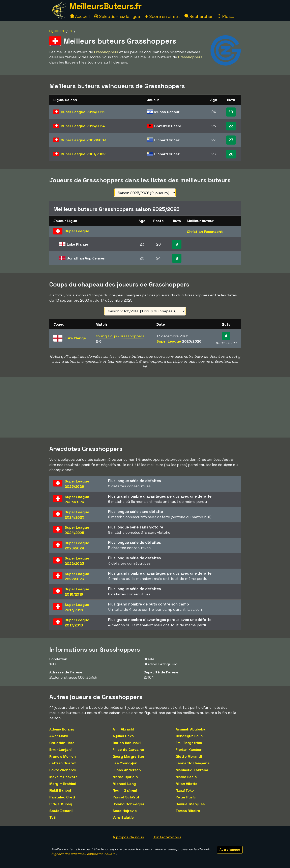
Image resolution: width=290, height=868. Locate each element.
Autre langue (230, 850)
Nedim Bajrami (125, 790)
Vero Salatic (123, 817)
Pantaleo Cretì (62, 797)
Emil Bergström (189, 743)
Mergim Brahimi (63, 784)
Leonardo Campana (193, 763)
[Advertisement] (145, 407)
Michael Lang (124, 784)
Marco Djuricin (125, 777)
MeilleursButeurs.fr (105, 6)
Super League (83, 112)
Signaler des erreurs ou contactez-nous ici (84, 854)
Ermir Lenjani (61, 750)
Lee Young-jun (125, 763)
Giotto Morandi (189, 756)
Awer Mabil (59, 736)
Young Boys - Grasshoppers (120, 336)
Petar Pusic (186, 797)
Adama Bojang (62, 729)
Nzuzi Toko (185, 790)
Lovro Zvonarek (63, 770)
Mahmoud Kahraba (192, 770)
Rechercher (199, 16)
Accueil (80, 16)
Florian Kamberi (189, 750)
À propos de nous (128, 837)
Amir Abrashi (123, 729)
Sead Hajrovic (125, 811)
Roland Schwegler (128, 804)
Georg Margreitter (128, 756)
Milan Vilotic (186, 784)
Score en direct (162, 16)
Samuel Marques (190, 804)
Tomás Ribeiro (188, 811)
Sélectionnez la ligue (117, 16)
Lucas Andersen (127, 770)
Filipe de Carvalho (128, 750)
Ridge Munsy (61, 804)
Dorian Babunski (127, 743)
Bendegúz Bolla (189, 736)
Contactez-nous (167, 837)
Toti (53, 817)
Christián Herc (62, 743)
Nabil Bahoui (60, 790)
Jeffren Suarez (63, 763)
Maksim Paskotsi (64, 777)
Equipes (57, 31)
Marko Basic (186, 777)
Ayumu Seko (123, 736)
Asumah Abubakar (191, 729)
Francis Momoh (63, 756)
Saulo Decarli (61, 811)
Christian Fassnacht (205, 232)
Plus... (225, 16)
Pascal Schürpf (126, 797)
